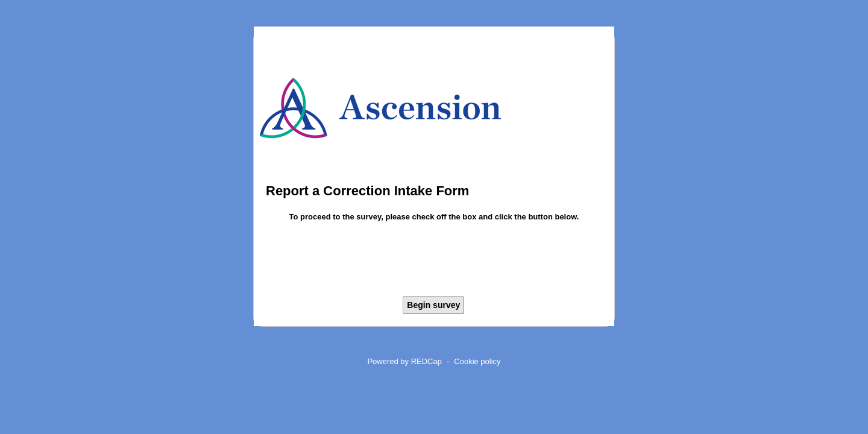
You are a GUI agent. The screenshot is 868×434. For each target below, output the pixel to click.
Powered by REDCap (404, 361)
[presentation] (434, 261)
